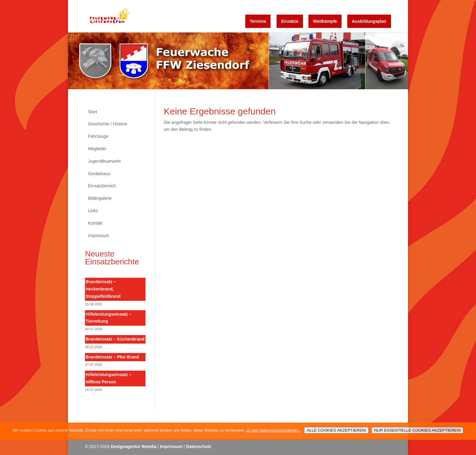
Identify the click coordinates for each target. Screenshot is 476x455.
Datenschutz (199, 447)
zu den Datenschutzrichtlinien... (274, 430)
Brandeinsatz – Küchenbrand (115, 339)
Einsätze (290, 21)
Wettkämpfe (325, 21)
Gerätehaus (99, 174)
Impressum (99, 236)
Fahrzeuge (98, 136)
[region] (238, 61)
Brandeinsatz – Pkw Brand (112, 357)
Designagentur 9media (134, 447)
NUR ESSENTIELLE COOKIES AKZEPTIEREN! (417, 430)
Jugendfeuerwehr (104, 161)
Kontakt (95, 223)
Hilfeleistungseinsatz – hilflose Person (109, 378)
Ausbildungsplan (369, 21)
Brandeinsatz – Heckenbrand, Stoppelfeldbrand (103, 289)
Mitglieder (97, 149)
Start (93, 112)
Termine (258, 21)
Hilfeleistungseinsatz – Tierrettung (109, 318)
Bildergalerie (100, 198)
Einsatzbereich (102, 186)
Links (93, 211)
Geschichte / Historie (108, 124)
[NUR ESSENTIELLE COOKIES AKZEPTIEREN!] (468, 431)
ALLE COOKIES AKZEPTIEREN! (336, 430)
